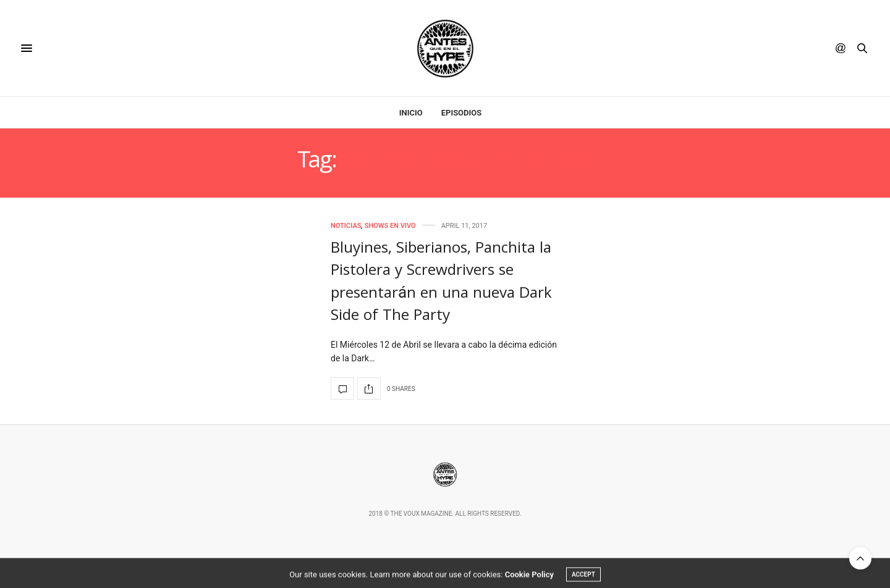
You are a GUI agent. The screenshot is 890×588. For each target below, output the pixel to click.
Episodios (461, 113)
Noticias (346, 226)
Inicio (411, 113)
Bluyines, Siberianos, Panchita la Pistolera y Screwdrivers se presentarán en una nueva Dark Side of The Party (441, 283)
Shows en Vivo (390, 226)
